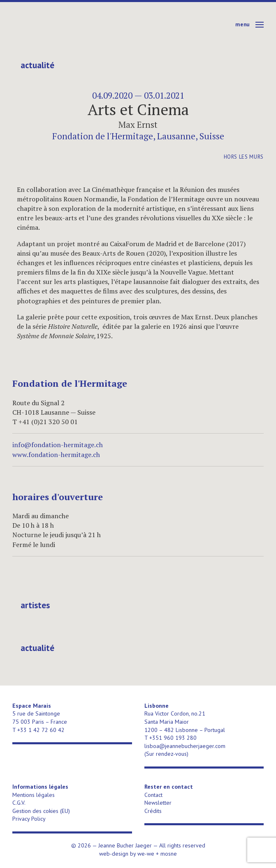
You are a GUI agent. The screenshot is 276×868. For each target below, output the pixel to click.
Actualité (37, 65)
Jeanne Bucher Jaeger (75, 25)
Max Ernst (138, 125)
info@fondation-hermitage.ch (58, 445)
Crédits (153, 811)
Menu (242, 24)
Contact (153, 795)
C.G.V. (19, 803)
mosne (169, 854)
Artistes (35, 605)
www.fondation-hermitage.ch (56, 455)
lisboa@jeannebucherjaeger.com (185, 746)
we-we (146, 854)
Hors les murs (244, 157)
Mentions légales (34, 795)
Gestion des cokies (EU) (41, 811)
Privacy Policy (29, 819)
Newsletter (158, 803)
